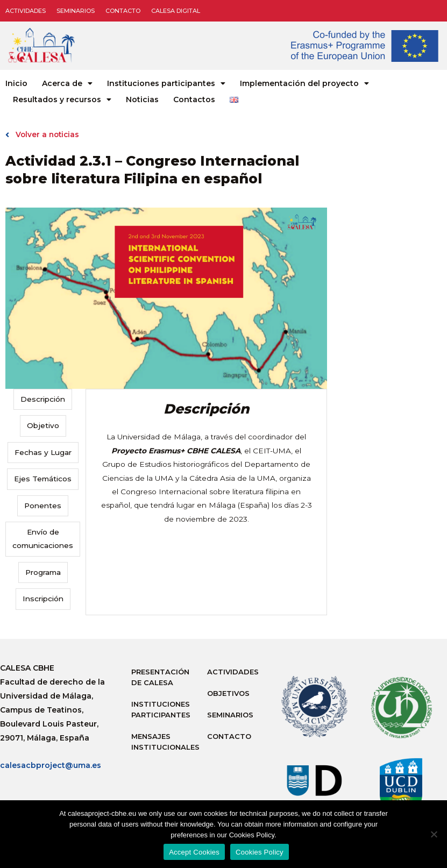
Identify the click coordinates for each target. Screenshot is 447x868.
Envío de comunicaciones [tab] (43, 539)
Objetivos (228, 693)
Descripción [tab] (43, 399)
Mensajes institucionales (164, 742)
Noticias (142, 99)
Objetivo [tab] (43, 425)
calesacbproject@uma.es (51, 765)
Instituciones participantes (166, 83)
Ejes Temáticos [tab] (43, 479)
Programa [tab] (43, 572)
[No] (434, 834)
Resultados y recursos (62, 99)
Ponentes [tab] (43, 506)
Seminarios (76, 11)
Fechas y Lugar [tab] (43, 452)
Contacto (123, 11)
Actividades (26, 11)
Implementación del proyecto (304, 83)
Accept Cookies (194, 852)
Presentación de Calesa (160, 677)
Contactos (194, 99)
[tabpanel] (206, 463)
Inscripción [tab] (43, 599)
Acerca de (67, 83)
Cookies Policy (260, 852)
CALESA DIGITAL (176, 11)
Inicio (16, 83)
